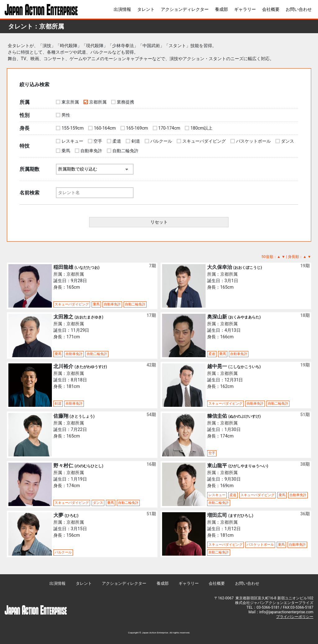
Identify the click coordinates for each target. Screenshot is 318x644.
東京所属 (70, 102)
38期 (305, 464)
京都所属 (98, 102)
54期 (151, 415)
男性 (66, 115)
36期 (305, 514)
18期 (305, 315)
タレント (146, 9)
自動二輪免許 (125, 151)
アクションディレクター (185, 9)
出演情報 (122, 9)
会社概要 (271, 9)
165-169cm (137, 128)
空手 (98, 141)
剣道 (136, 141)
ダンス (288, 141)
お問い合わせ (299, 9)
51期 (305, 415)
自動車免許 (91, 151)
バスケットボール (253, 141)
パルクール (161, 141)
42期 (151, 365)
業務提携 (125, 102)
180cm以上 (201, 128)
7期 (152, 266)
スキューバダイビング (204, 141)
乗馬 (66, 151)
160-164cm (105, 128)
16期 (151, 464)
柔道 (117, 141)
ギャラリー (245, 9)
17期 (151, 315)
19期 (305, 266)
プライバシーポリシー (295, 617)
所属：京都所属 (69, 274)
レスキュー (72, 141)
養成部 (221, 9)
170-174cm (169, 128)
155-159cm (73, 128)
